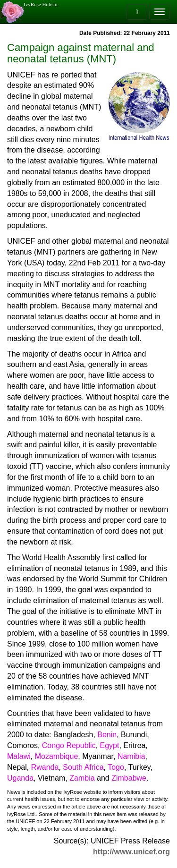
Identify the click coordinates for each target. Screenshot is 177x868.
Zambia (82, 778)
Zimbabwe (129, 778)
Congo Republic (69, 745)
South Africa (83, 767)
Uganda (20, 778)
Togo (116, 767)
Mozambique (57, 756)
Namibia (131, 756)
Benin (107, 735)
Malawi (19, 756)
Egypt (110, 745)
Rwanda (45, 767)
